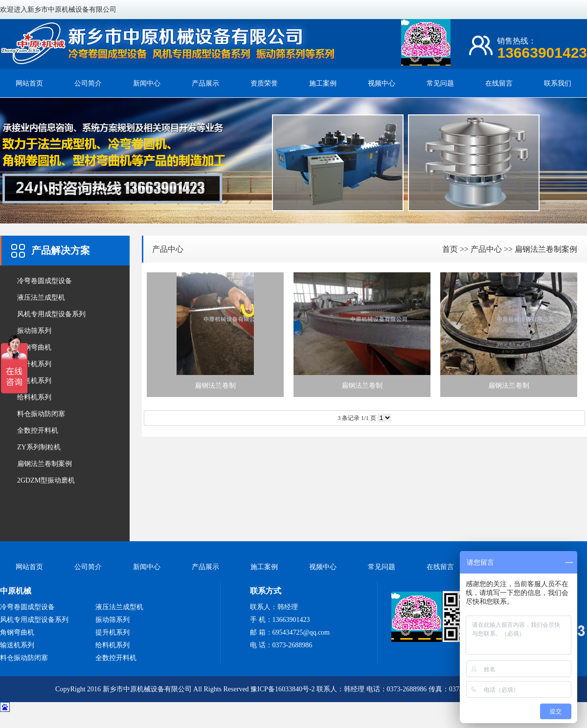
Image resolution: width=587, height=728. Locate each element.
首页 (450, 249)
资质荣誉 (264, 83)
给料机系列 (34, 397)
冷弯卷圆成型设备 (45, 281)
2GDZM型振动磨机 (46, 480)
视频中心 (382, 83)
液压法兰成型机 (41, 298)
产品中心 (168, 249)
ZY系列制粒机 (39, 447)
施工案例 (323, 83)
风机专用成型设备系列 (51, 314)
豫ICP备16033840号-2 (282, 689)
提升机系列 (34, 364)
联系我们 (558, 83)
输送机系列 (34, 381)
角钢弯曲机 (34, 347)
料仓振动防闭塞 (41, 414)
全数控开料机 (38, 430)
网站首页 (29, 83)
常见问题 (440, 83)
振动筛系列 (34, 331)
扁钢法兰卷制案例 (45, 464)
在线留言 (499, 83)
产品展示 (205, 83)
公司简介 (88, 83)
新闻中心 (147, 83)
